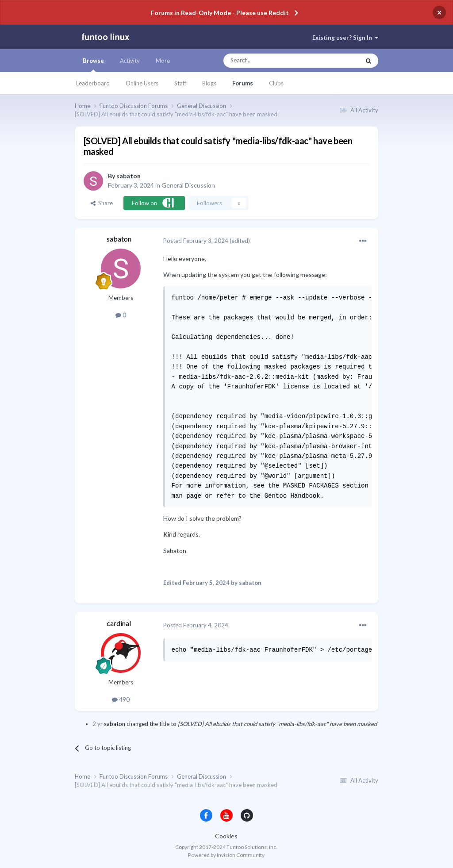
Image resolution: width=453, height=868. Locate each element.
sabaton (129, 176)
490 (121, 699)
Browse (93, 65)
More (163, 61)
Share (102, 203)
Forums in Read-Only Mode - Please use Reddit (220, 13)
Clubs (276, 83)
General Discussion (188, 185)
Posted (196, 241)
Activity (130, 61)
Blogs (209, 83)
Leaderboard (93, 83)
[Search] (274, 61)
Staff (180, 83)
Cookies (226, 836)
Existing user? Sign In (345, 38)
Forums (243, 83)
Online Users (142, 83)
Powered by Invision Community (226, 855)
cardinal (119, 623)
